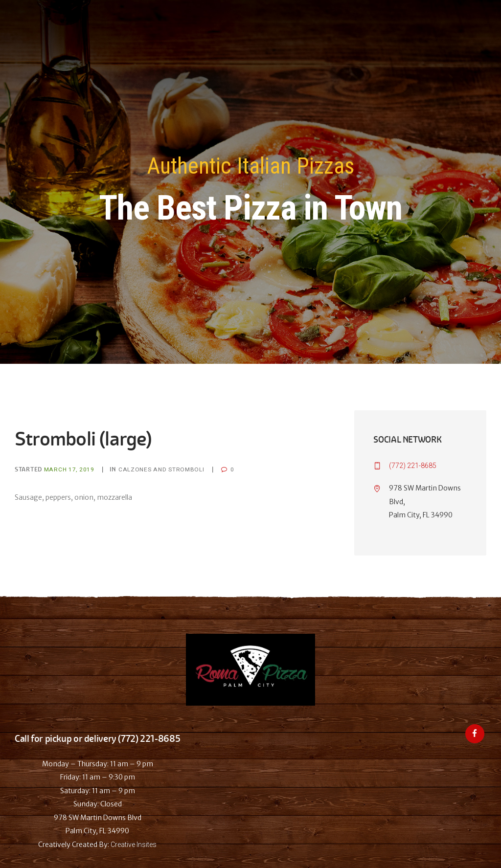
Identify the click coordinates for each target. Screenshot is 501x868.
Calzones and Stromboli (161, 469)
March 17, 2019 (69, 469)
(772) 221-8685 (413, 466)
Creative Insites (134, 845)
